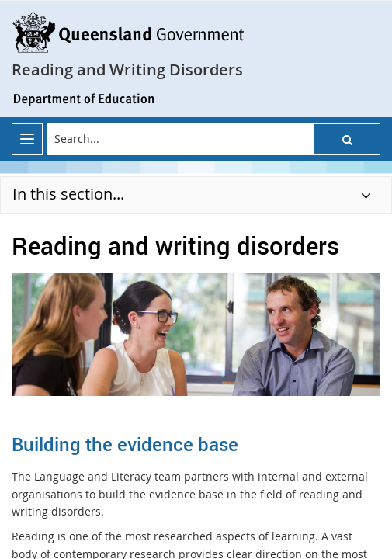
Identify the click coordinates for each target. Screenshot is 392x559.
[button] (347, 139)
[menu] (27, 139)
